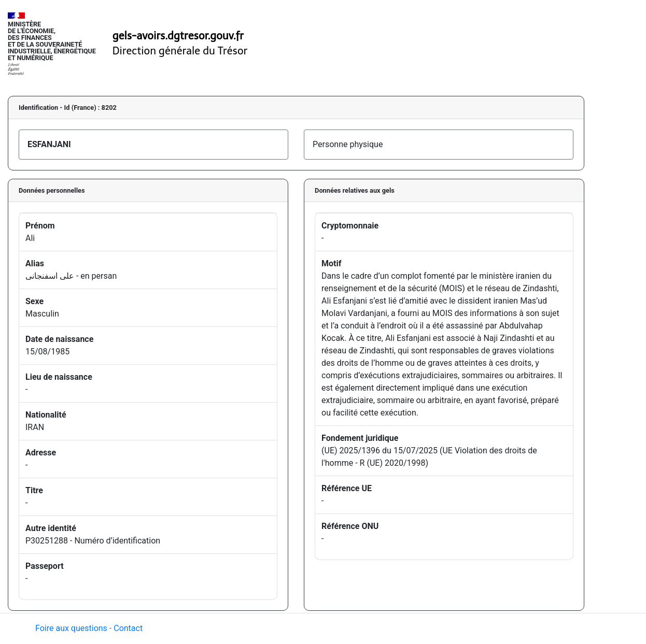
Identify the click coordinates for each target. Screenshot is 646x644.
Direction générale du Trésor (180, 51)
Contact (128, 628)
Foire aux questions (71, 628)
